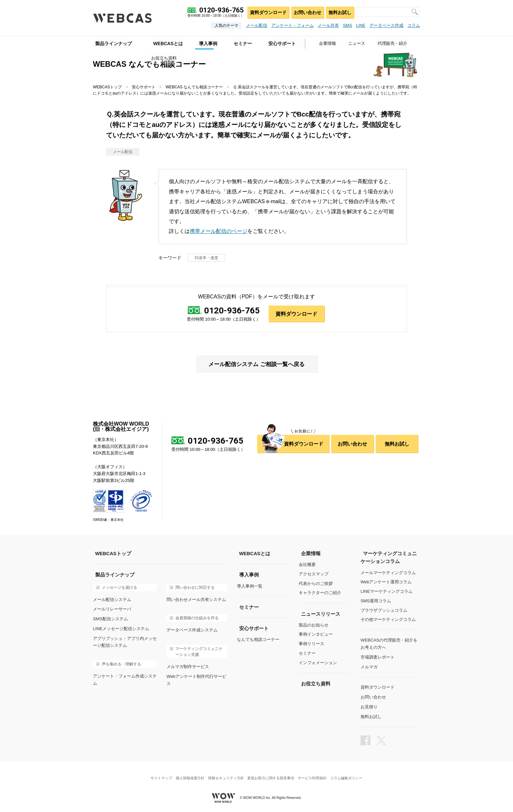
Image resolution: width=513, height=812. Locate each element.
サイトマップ (157, 774)
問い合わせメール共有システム (196, 599)
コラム (414, 25)
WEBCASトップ (107, 87)
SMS (347, 25)
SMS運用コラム (376, 601)
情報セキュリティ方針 (225, 774)
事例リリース (311, 644)
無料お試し (339, 12)
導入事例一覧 (250, 586)
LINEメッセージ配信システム (121, 628)
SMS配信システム (110, 618)
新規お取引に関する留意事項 (272, 774)
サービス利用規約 (315, 774)
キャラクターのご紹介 (320, 593)
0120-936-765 (232, 311)
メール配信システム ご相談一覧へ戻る (256, 364)
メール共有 (328, 25)
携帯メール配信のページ (219, 231)
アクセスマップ (314, 574)
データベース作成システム (192, 630)
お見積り (369, 705)
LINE (361, 25)
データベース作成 (386, 25)
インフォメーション (318, 663)
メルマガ (369, 666)
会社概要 (307, 565)
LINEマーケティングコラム (387, 592)
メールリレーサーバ (112, 609)
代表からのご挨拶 (316, 584)
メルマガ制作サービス (188, 666)
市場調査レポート (378, 656)
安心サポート (144, 87)
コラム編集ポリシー (351, 774)
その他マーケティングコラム (388, 620)
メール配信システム (112, 599)
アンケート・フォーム (292, 25)
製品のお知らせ (314, 625)
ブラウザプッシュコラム (384, 610)
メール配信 (257, 25)
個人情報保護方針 (187, 774)
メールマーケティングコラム (388, 573)
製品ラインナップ (111, 43)
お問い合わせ (306, 12)
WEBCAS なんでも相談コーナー (194, 87)
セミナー (307, 653)
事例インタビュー (316, 635)
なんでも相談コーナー (258, 639)
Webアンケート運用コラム (386, 582)
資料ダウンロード (267, 12)
